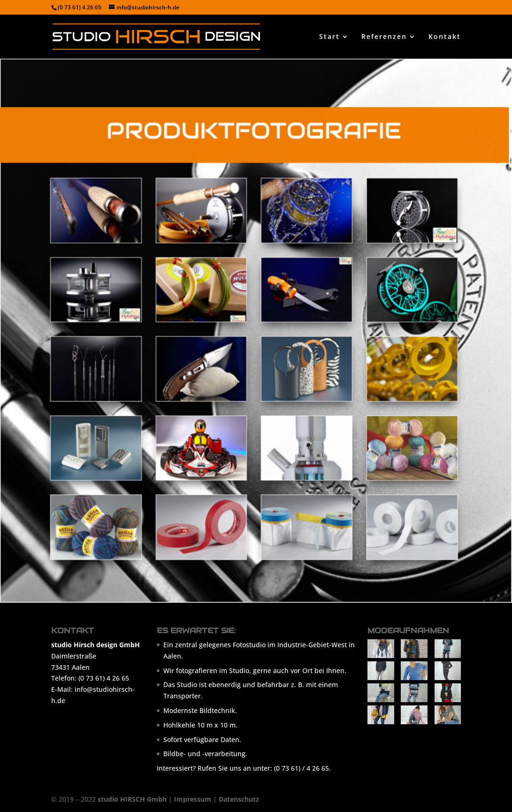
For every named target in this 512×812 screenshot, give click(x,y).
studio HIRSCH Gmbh (132, 799)
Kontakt (445, 37)
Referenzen (384, 37)
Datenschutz (239, 799)
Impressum (193, 799)
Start (329, 37)
